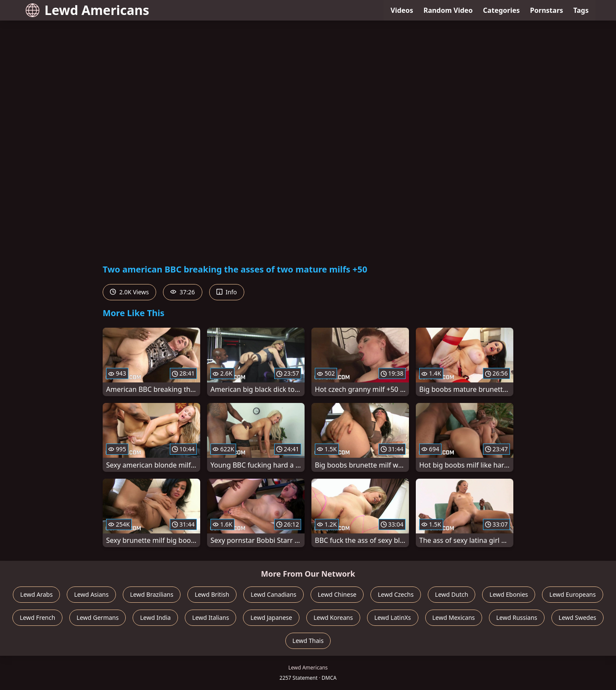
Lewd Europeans (572, 594)
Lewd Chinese (337, 594)
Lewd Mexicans (454, 617)
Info (227, 292)
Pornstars (546, 10)
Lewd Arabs (36, 594)
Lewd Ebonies (509, 594)
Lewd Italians (210, 617)
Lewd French (37, 617)
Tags (581, 10)
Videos (402, 10)
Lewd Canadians (274, 594)
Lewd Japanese (271, 617)
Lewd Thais (308, 641)
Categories (501, 10)
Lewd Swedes (577, 617)
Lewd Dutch (452, 594)
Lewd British (212, 594)
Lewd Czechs (396, 594)
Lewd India (155, 617)
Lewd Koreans (333, 617)
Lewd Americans (87, 10)
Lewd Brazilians (152, 594)
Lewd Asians (91, 594)
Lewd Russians (517, 617)
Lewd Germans (98, 617)
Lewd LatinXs (393, 617)
